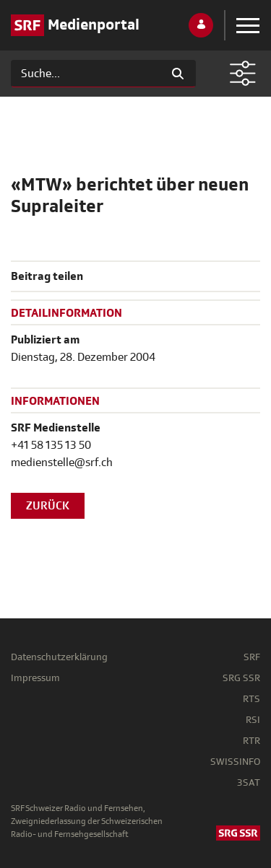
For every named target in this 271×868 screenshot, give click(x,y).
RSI (253, 720)
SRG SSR (241, 678)
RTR (251, 741)
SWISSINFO (235, 762)
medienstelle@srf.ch (62, 463)
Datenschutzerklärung (59, 657)
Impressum (35, 678)
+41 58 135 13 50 (51, 445)
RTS (251, 699)
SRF (252, 657)
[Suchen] (86, 74)
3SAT (249, 782)
